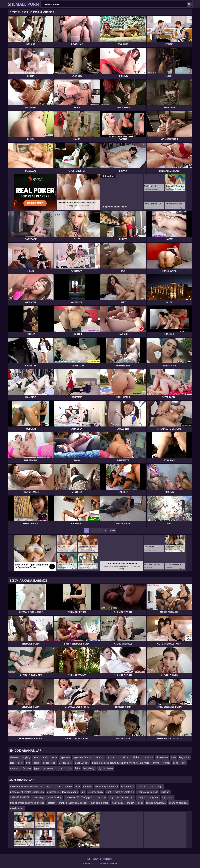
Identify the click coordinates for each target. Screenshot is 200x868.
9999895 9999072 (20, 797)
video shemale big (124, 792)
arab (45, 757)
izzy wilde (184, 757)
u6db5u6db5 (82, 763)
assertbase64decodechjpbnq (63, 792)
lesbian (111, 757)
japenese (48, 768)
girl (183, 763)
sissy (20, 763)
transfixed (124, 757)
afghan (136, 757)
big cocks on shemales (121, 797)
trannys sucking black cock (73, 803)
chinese (14, 757)
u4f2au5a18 (65, 763)
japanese (65, 757)
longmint (154, 797)
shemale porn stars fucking (47, 797)
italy (174, 757)
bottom (51, 803)
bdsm (36, 763)
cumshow (101, 797)
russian (165, 792)
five (28, 763)
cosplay (141, 787)
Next (113, 531)
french (166, 763)
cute (77, 787)
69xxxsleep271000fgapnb (79, 797)
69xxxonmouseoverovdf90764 (26, 787)
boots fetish (49, 763)
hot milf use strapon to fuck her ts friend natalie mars (121, 763)
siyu (171, 797)
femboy (27, 768)
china (69, 768)
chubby (131, 803)
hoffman (148, 757)
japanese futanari (83, 757)
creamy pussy (96, 792)
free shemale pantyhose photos (27, 803)
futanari (100, 757)
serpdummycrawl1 (156, 803)
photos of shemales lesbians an (27, 792)
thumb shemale (63, 787)
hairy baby (89, 768)
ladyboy (26, 757)
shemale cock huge (148, 792)
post (140, 803)
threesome (162, 757)
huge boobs (128, 787)
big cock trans (105, 768)
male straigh (156, 787)
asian (36, 757)
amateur (15, 768)
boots (54, 757)
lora (12, 763)
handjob (88, 787)
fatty (77, 768)
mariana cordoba (179, 803)
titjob (49, 787)
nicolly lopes (17, 808)
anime (156, 763)
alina (176, 763)
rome (60, 768)
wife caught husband (107, 787)
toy (164, 797)
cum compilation (100, 803)
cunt (109, 792)
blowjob (141, 797)
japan (37, 768)
